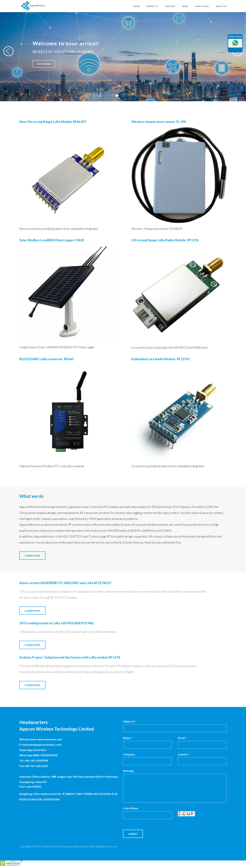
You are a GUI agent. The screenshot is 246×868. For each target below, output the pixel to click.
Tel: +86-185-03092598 (34, 761)
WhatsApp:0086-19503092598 (38, 755)
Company (129, 754)
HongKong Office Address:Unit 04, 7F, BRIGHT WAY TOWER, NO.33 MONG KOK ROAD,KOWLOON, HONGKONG (69, 797)
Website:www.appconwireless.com (41, 739)
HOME (136, 6)
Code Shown (131, 808)
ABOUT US (221, 6)
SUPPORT (170, 6)
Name (128, 738)
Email (182, 738)
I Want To (130, 722)
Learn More (32, 556)
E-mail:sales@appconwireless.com (40, 745)
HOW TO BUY (202, 6)
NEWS (185, 6)
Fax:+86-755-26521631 (34, 766)
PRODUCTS (152, 6)
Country (184, 754)
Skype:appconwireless (33, 750)
